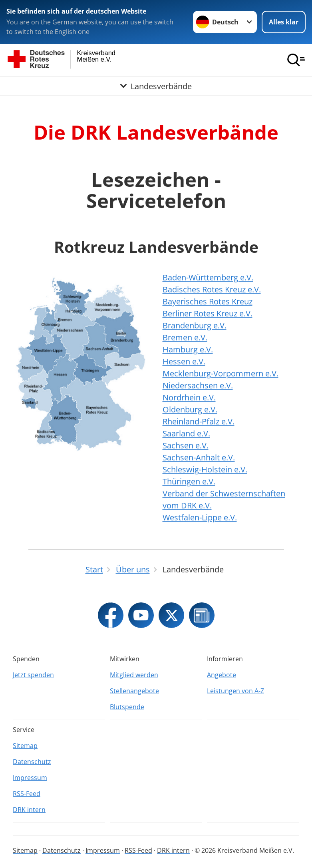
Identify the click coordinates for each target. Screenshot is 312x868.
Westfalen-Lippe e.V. (200, 517)
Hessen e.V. (184, 361)
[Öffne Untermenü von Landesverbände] (156, 86)
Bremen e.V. (185, 337)
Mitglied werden (134, 675)
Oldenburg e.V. (190, 409)
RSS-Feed (27, 794)
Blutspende (127, 707)
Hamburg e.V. (188, 349)
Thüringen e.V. (189, 481)
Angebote (222, 675)
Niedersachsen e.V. (198, 385)
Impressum (30, 778)
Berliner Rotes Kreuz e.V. (208, 313)
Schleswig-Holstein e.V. (205, 469)
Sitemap (25, 746)
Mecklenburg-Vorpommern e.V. (221, 373)
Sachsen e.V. (186, 445)
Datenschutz (32, 762)
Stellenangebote (134, 691)
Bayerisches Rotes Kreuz (208, 301)
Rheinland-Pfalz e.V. (199, 421)
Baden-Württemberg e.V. (208, 277)
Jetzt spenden (33, 675)
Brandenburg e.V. (195, 325)
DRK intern (29, 810)
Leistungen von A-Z (235, 691)
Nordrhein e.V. (189, 397)
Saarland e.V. (186, 433)
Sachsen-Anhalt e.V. (199, 457)
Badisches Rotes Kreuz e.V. (212, 289)
